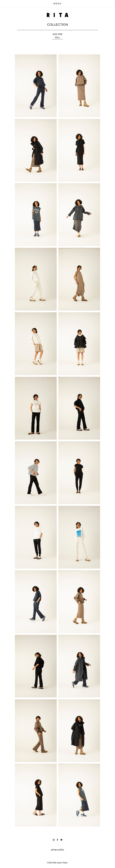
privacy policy (57, 850)
